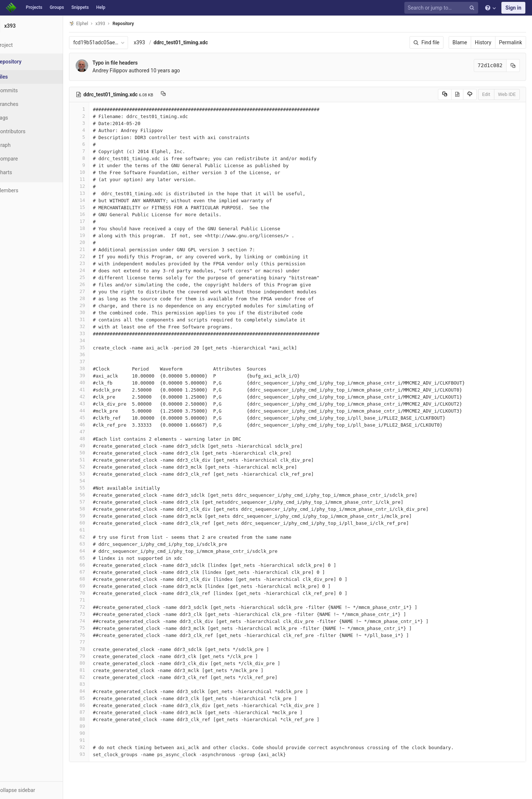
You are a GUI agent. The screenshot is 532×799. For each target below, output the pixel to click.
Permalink (511, 42)
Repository (141, 24)
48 (97, 439)
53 (97, 474)
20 (97, 242)
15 (97, 207)
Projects (34, 7)
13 (97, 193)
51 (97, 460)
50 (97, 453)
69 (97, 586)
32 (97, 326)
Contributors (29, 131)
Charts (22, 172)
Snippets (80, 7)
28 (97, 298)
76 (97, 635)
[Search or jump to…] (442, 8)
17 (97, 221)
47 (97, 432)
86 (97, 705)
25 (97, 277)
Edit (486, 94)
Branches (25, 104)
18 (97, 228)
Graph (22, 145)
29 (97, 305)
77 (97, 642)
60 (97, 523)
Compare (25, 159)
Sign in (513, 8)
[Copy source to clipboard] (445, 94)
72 (97, 607)
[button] (40, 790)
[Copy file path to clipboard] (181, 94)
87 (97, 712)
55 (97, 488)
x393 (157, 42)
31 (97, 319)
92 (97, 747)
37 (97, 361)
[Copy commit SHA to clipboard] (513, 66)
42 (97, 397)
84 (97, 691)
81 (97, 670)
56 (97, 495)
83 (97, 684)
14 (97, 200)
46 (97, 425)
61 (97, 530)
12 (97, 186)
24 (97, 270)
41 (97, 390)
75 (97, 628)
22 (97, 256)
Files (20, 77)
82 (97, 677)
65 (97, 558)
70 (97, 593)
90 (97, 733)
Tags (20, 118)
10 (97, 172)
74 (97, 621)
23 (97, 263)
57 (97, 502)
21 (97, 249)
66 (97, 565)
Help (101, 7)
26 (97, 284)
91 (97, 740)
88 (97, 719)
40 (97, 383)
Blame (460, 42)
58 (97, 509)
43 (97, 404)
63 (97, 544)
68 (97, 579)
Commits (25, 90)
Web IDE (507, 94)
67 (97, 572)
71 (97, 600)
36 (97, 354)
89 (97, 726)
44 (97, 411)
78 (97, 649)
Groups (57, 7)
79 (97, 656)
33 (97, 333)
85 (97, 698)
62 (97, 537)
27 (97, 291)
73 (97, 614)
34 (97, 340)
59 (97, 516)
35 (97, 347)
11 (97, 179)
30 (97, 312)
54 (97, 481)
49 (97, 446)
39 (97, 376)
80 (97, 663)
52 (97, 467)
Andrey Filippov (128, 70)
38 (97, 368)
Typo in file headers (133, 63)
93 (97, 754)
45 (97, 418)
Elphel (96, 23)
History (483, 42)
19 (97, 235)
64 (97, 551)
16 (97, 214)
